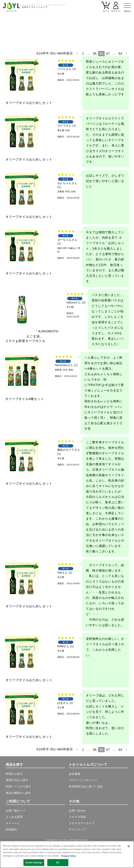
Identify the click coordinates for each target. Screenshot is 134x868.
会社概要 (75, 797)
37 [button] (108, 77)
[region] (67, 854)
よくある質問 (14, 840)
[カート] (106, 9)
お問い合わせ (77, 834)
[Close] (129, 846)
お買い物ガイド (16, 834)
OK (58, 863)
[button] (77, 77)
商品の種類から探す (19, 816)
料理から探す (14, 797)
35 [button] (95, 77)
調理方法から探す (17, 804)
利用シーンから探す (19, 810)
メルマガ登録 (77, 840)
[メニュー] (127, 7)
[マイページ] (116, 9)
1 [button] (83, 77)
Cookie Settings (34, 863)
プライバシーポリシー (83, 804)
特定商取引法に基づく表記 (86, 810)
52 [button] (120, 77)
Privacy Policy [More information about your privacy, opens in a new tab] (69, 856)
